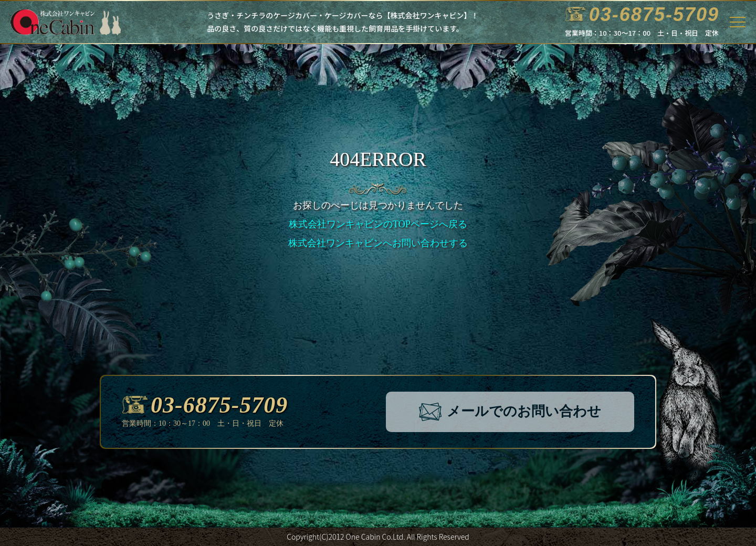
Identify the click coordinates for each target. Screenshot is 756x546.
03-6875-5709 (205, 405)
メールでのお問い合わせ (510, 412)
